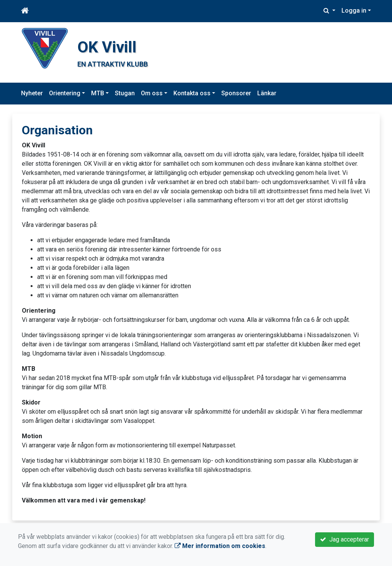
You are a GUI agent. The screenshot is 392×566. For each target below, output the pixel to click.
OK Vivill (107, 47)
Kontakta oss (192, 93)
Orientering (65, 93)
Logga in (354, 11)
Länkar (267, 93)
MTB (98, 93)
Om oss (152, 93)
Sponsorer (236, 93)
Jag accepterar (345, 539)
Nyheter (32, 93)
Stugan (125, 93)
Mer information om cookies (220, 546)
